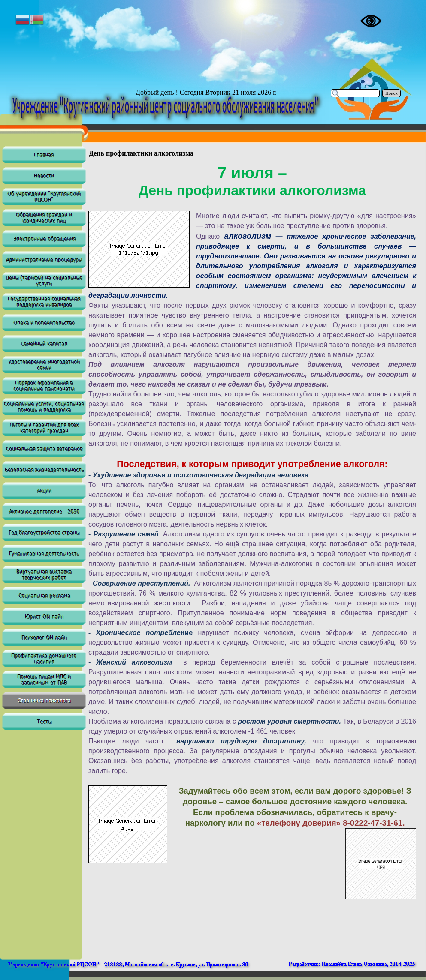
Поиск (391, 93)
